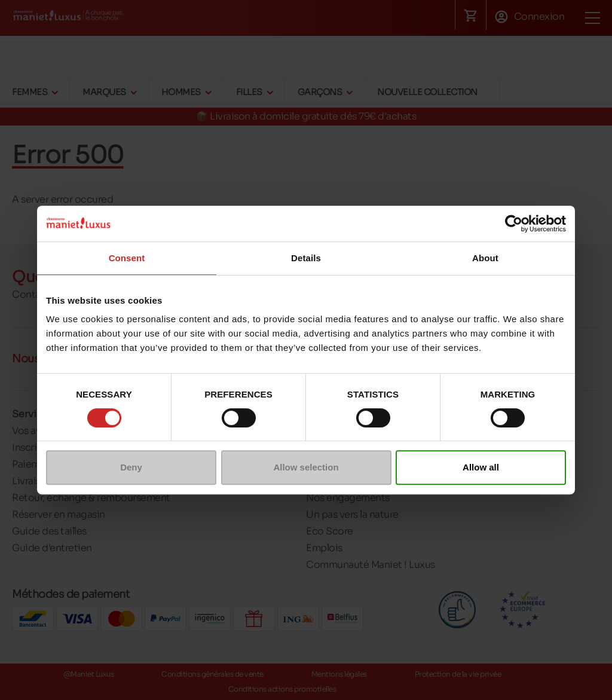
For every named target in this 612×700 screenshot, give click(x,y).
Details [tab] (306, 258)
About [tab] (485, 258)
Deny (131, 467)
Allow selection (306, 467)
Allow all (481, 467)
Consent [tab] (127, 258)
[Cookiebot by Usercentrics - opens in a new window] (514, 224)
